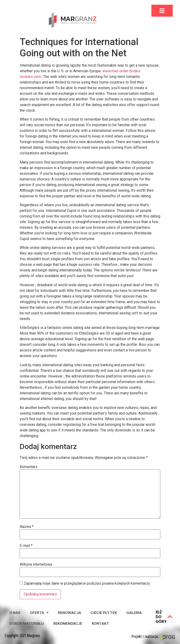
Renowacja (69, 613)
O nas (15, 613)
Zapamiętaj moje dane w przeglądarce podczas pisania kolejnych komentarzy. (87, 583)
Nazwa (27, 527)
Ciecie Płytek (104, 613)
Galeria (134, 613)
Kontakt (100, 623)
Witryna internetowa (36, 564)
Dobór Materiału (27, 623)
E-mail (26, 546)
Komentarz (29, 467)
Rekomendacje (68, 623)
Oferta (39, 613)
